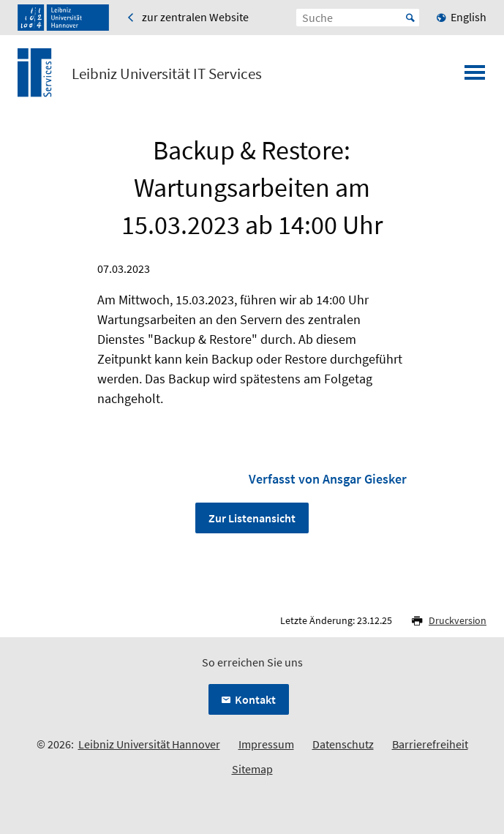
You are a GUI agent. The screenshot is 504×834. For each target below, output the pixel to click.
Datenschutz (343, 744)
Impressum (266, 744)
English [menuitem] (469, 17)
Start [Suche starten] (410, 18)
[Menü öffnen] (475, 77)
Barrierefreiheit (430, 744)
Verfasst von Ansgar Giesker (328, 479)
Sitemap (252, 769)
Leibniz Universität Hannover (149, 744)
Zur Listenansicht (252, 518)
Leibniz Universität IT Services (167, 74)
